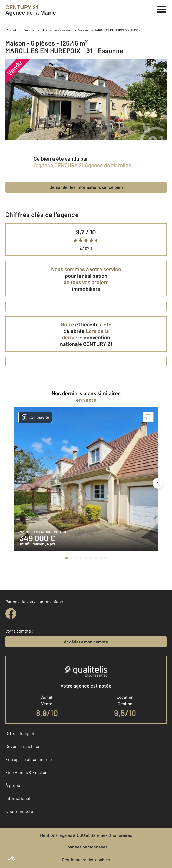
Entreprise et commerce (29, 759)
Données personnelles (86, 847)
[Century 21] (31, 10)
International (18, 798)
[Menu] (162, 9)
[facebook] (11, 614)
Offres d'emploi (20, 733)
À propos (14, 785)
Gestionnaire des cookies (86, 859)
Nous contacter (20, 811)
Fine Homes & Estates (26, 772)
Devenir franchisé (22, 746)
